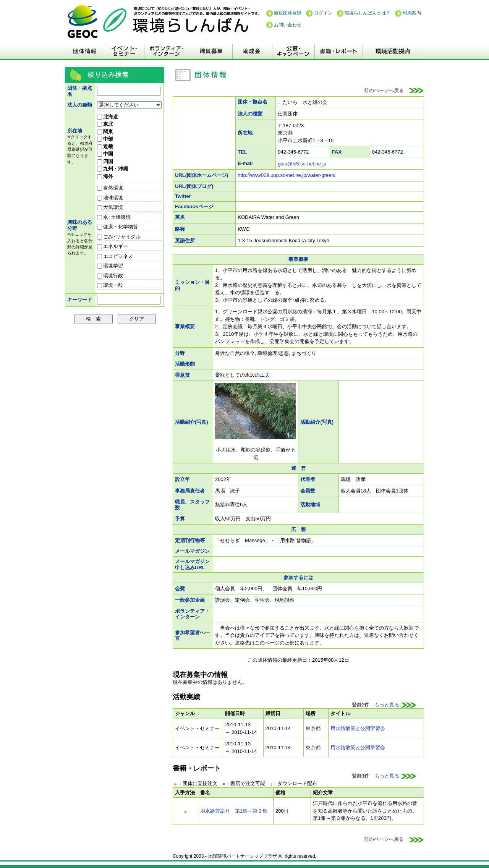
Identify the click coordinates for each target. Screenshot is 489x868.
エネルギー (113, 246)
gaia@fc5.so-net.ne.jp (302, 164)
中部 (105, 139)
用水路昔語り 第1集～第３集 (234, 811)
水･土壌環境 (114, 217)
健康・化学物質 (118, 227)
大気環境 (110, 207)
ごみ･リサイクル (119, 237)
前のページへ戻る (394, 90)
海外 (105, 176)
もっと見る (395, 705)
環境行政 (110, 276)
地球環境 (110, 198)
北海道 (108, 117)
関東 (105, 132)
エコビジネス (115, 256)
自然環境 (110, 188)
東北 (105, 124)
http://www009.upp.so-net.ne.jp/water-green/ (287, 175)
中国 (105, 154)
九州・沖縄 (113, 169)
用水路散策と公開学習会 (358, 728)
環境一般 (110, 285)
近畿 (105, 147)
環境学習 (110, 266)
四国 (105, 161)
